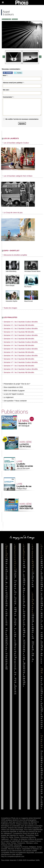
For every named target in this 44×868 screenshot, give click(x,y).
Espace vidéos (24, 681)
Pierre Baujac (10, 285)
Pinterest (15, 667)
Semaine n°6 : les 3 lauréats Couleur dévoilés (20, 356)
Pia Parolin (28, 287)
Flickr (15, 674)
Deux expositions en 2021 (12, 387)
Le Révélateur (24, 633)
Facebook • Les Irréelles (15, 629)
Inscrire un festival (42, 702)
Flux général (42, 561)
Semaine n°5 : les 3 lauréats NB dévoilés (18, 352)
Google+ (15, 652)
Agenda (24, 665)
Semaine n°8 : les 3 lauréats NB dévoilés (18, 372)
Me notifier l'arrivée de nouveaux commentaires (22, 119)
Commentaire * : (8, 97)
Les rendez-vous (42, 628)
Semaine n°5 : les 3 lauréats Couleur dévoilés (20, 349)
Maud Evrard (29, 301)
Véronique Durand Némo (32, 271)
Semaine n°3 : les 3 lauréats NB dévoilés (18, 339)
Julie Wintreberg (11, 271)
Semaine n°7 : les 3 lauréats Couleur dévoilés (20, 362)
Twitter (15, 659)
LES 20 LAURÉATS (10, 138)
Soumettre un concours (42, 719)
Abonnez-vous (7, 564)
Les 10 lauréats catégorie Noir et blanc (17, 176)
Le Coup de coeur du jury (12, 212)
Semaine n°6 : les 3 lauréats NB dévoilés (18, 359)
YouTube (15, 681)
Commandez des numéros (7, 582)
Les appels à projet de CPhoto (24, 597)
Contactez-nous (7, 650)
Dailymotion (15, 690)
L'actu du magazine (42, 574)
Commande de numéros (42, 760)
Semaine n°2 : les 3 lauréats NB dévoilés (18, 332)
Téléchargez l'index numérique (7, 606)
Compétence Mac (33, 580)
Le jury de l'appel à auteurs (13, 394)
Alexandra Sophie (12, 301)
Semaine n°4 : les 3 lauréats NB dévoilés (18, 345)
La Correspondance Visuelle (24, 651)
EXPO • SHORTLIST (11, 251)
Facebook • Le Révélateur (15, 607)
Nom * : (5, 75)
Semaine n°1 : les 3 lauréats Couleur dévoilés (20, 322)
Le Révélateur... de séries (42, 610)
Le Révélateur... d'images (42, 591)
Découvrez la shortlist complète (14, 255)
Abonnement (42, 775)
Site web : (6, 90)
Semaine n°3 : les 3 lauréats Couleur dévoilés (20, 335)
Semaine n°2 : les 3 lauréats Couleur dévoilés (20, 328)
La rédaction (42, 786)
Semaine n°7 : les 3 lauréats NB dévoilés (18, 366)
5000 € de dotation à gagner (13, 391)
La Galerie (24, 623)
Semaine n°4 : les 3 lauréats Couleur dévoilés (20, 342)
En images (24, 614)
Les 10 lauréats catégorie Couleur (15, 143)
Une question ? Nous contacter (14, 401)
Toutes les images (9, 308)
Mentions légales (7, 663)
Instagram (15, 644)
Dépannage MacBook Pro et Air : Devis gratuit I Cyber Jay (33, 638)
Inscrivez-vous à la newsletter (7, 630)
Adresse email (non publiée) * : (13, 83)
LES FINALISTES (9, 317)
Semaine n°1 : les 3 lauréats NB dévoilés (18, 325)
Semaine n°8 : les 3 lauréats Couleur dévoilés (20, 369)
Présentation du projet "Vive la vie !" (16, 384)
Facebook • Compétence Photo (15, 584)
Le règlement (8, 397)
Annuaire (24, 672)
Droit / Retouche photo (42, 800)
